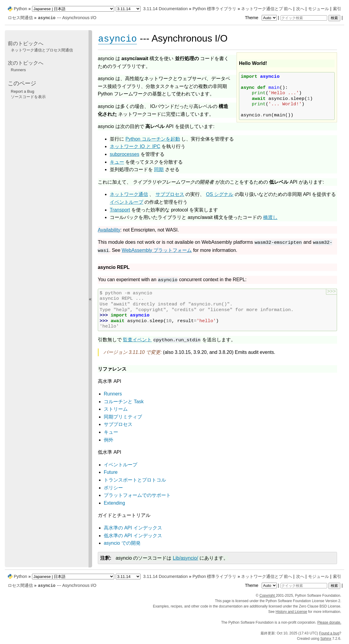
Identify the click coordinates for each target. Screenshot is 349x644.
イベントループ (121, 465)
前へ (288, 9)
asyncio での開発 (122, 543)
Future (111, 472)
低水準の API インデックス (133, 536)
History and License (291, 612)
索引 (337, 9)
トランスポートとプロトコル (135, 480)
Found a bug (329, 633)
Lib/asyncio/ (186, 558)
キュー (111, 432)
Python (20, 9)
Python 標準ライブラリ (215, 9)
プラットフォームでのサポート (137, 495)
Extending (114, 503)
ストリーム (116, 409)
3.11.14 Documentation (166, 9)
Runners (113, 394)
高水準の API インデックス (133, 528)
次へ (300, 9)
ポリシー (113, 488)
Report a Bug (23, 91)
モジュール (318, 9)
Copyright (268, 596)
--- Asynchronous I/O (67, 18)
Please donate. (329, 622)
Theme (261, 18)
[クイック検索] (304, 18)
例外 (109, 440)
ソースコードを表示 (28, 97)
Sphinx (326, 639)
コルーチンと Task (124, 402)
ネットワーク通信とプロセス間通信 (42, 50)
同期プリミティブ (123, 417)
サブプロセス (118, 424)
